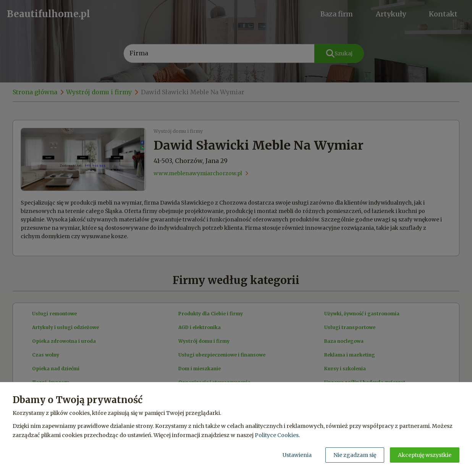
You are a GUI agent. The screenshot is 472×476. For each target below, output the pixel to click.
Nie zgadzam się (355, 455)
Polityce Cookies (277, 435)
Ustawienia (297, 455)
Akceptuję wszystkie (425, 455)
